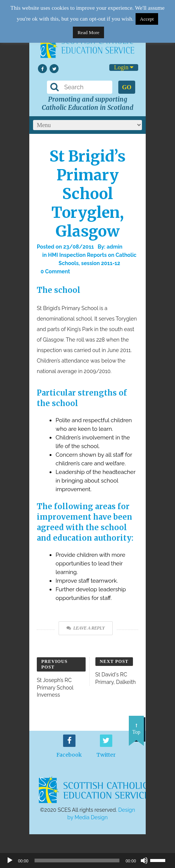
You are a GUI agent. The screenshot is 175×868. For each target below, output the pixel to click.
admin (115, 247)
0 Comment (55, 271)
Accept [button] (147, 19)
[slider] (161, 860)
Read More (88, 32)
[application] (87, 861)
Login (124, 67)
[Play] (10, 861)
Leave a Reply (85, 628)
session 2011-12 (101, 263)
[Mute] (144, 861)
